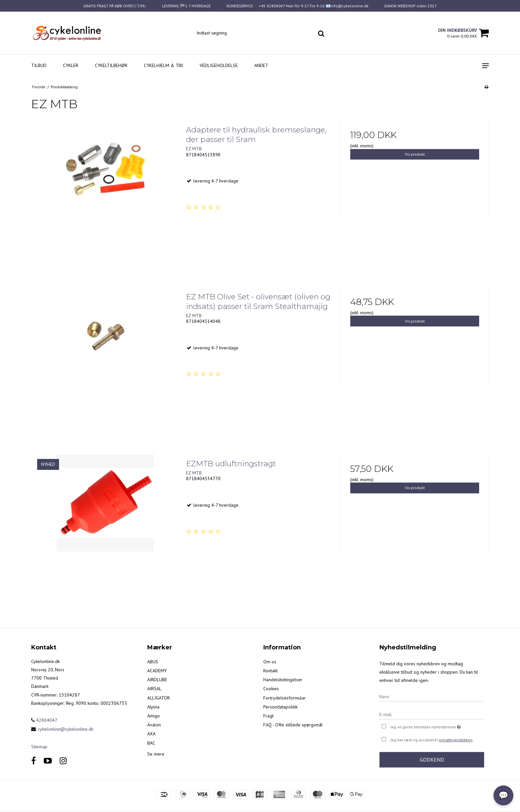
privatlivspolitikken (456, 740)
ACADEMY (157, 671)
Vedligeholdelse (219, 65)
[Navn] (432, 696)
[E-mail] (432, 714)
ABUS (153, 662)
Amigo (154, 716)
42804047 (44, 720)
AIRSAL (154, 689)
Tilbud (39, 65)
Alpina (153, 707)
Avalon (154, 725)
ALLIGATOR (159, 698)
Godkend (432, 760)
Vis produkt (415, 154)
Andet (261, 65)
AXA (151, 734)
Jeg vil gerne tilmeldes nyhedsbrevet (437, 726)
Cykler (71, 65)
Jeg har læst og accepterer (432, 740)
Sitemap (39, 747)
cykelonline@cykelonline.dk (65, 729)
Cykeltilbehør (111, 65)
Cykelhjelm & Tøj (163, 65)
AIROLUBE (157, 680)
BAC (151, 743)
